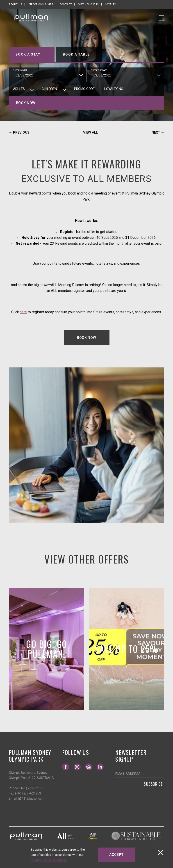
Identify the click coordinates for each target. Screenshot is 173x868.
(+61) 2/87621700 (32, 788)
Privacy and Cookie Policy (49, 860)
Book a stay (28, 54)
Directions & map (41, 4)
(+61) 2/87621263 (28, 793)
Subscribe (153, 784)
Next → (158, 132)
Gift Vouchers (88, 4)
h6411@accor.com (31, 799)
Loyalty (111, 4)
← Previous (19, 132)
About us (15, 4)
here (23, 312)
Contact (66, 4)
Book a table (76, 54)
